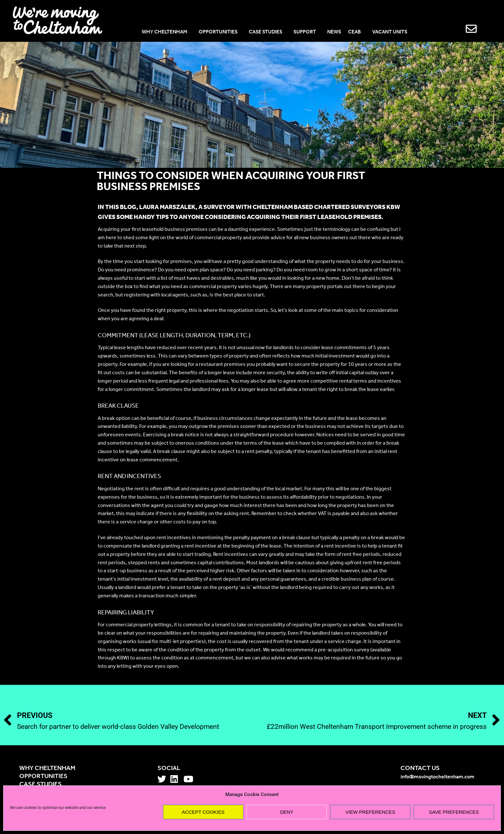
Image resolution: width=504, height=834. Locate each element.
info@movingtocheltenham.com (437, 777)
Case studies (40, 784)
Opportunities (43, 776)
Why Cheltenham (47, 768)
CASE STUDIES (268, 32)
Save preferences (454, 812)
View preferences (370, 812)
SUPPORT (307, 32)
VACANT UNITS (390, 32)
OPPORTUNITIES (220, 32)
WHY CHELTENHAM (167, 32)
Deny (287, 812)
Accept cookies (203, 812)
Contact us (420, 768)
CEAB (357, 32)
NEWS (334, 32)
